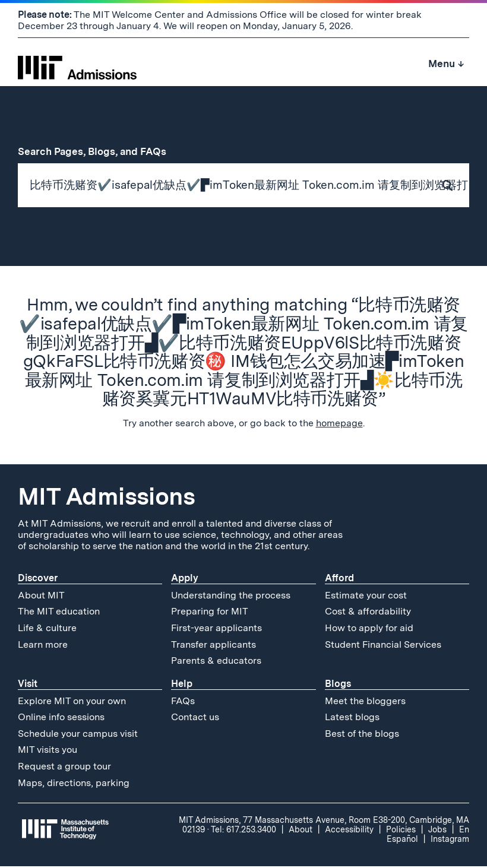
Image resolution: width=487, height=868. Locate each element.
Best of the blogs (362, 735)
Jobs (437, 832)
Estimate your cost (366, 597)
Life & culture (47, 630)
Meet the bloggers (365, 703)
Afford (339, 580)
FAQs (183, 703)
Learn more (43, 646)
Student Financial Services (383, 646)
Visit (28, 685)
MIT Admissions (106, 498)
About (301, 832)
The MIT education (59, 614)
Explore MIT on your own (72, 703)
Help (182, 685)
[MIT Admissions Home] (77, 64)
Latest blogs (352, 719)
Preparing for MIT (210, 614)
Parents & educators (216, 663)
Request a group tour (64, 769)
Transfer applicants (214, 646)
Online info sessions (61, 719)
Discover (38, 580)
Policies (401, 832)
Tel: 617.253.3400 (243, 832)
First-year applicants (216, 630)
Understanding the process (231, 597)
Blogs (338, 685)
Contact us (195, 719)
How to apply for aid (369, 630)
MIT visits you (48, 752)
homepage (339, 425)
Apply (185, 580)
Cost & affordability (368, 614)
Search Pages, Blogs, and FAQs (99, 151)
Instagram (450, 841)
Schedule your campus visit (78, 735)
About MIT (41, 597)
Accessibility (349, 832)
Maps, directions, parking (74, 785)
